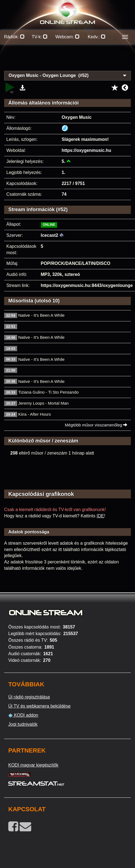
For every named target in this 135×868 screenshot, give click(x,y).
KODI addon (23, 715)
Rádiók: (14, 37)
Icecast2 (50, 235)
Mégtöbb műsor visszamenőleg (96, 425)
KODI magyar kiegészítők (33, 765)
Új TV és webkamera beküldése (39, 706)
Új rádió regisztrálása (29, 697)
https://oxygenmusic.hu (86, 150)
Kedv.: (97, 37)
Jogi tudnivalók (23, 724)
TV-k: (40, 37)
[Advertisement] (67, 61)
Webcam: (68, 37)
